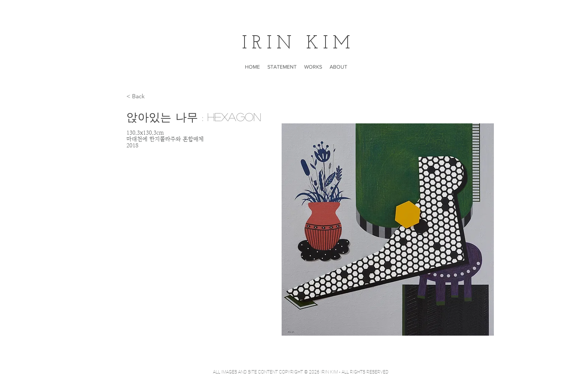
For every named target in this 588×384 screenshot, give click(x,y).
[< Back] (141, 97)
